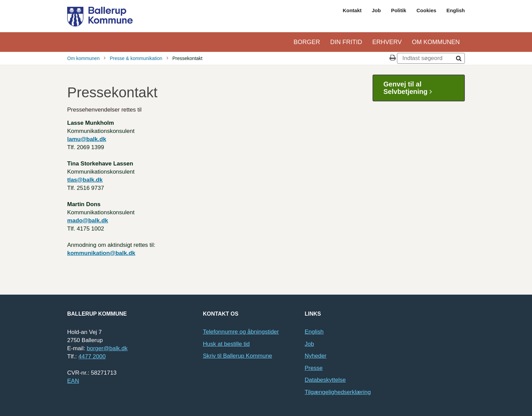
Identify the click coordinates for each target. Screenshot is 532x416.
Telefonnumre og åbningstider (241, 332)
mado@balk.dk (88, 221)
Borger (307, 42)
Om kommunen (436, 42)
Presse (314, 368)
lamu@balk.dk (87, 139)
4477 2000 (92, 356)
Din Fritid (346, 42)
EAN (73, 381)
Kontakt (352, 10)
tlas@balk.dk (85, 180)
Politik (398, 10)
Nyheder (316, 356)
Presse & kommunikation (136, 58)
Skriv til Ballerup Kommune (237, 356)
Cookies (426, 10)
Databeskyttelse (325, 380)
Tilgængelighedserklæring (338, 392)
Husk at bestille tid (226, 344)
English (456, 10)
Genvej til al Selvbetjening (410, 88)
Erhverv (387, 42)
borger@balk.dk (107, 348)
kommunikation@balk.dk (101, 253)
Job (376, 10)
